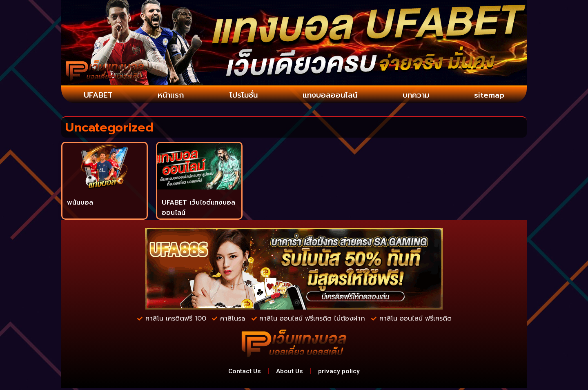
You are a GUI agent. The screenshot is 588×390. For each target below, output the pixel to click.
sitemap (490, 96)
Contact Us (242, 372)
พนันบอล (80, 203)
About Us (291, 372)
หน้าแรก (169, 96)
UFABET (98, 96)
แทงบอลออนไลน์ (330, 96)
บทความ (416, 96)
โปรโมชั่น (242, 96)
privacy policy (343, 372)
